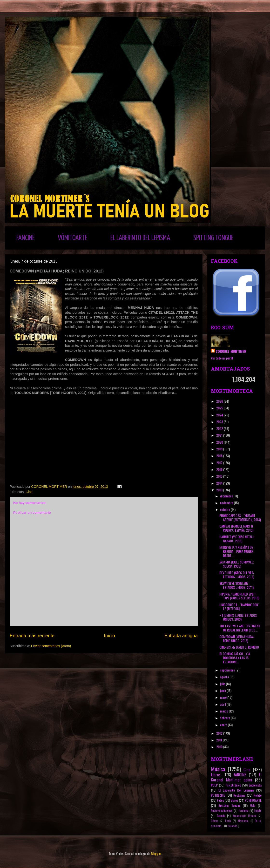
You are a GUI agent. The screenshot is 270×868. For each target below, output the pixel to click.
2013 (220, 490)
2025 (220, 408)
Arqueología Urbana (245, 816)
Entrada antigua (181, 636)
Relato (258, 795)
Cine (29, 492)
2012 (220, 733)
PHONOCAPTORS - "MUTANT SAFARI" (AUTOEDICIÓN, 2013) (240, 517)
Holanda (232, 826)
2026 (220, 401)
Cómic (215, 821)
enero (224, 725)
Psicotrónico (233, 785)
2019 (220, 449)
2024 (220, 415)
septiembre (228, 670)
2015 (220, 476)
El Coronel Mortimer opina (236, 777)
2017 (220, 463)
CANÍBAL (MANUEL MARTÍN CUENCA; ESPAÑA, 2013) (236, 528)
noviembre (227, 503)
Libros (216, 775)
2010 (220, 747)
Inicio (109, 636)
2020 (220, 442)
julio (223, 684)
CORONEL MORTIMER (231, 351)
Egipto (258, 810)
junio (223, 690)
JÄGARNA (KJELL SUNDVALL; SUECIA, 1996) (237, 564)
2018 (220, 456)
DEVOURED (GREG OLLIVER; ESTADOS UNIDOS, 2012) (237, 575)
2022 (220, 428)
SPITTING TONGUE (213, 238)
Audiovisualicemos (222, 810)
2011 (219, 740)
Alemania (243, 821)
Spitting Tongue (229, 805)
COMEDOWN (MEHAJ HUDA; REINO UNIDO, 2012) (236, 638)
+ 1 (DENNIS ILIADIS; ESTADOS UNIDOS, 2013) (238, 617)
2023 (220, 422)
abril (223, 704)
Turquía (221, 816)
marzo (224, 711)
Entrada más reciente (32, 636)
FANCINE (26, 238)
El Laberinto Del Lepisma (236, 790)
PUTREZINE (218, 795)
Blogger (156, 853)
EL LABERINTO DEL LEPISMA (140, 238)
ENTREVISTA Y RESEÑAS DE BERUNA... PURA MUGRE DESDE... (236, 551)
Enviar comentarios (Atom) (51, 646)
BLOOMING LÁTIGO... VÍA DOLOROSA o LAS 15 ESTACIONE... (235, 658)
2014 (220, 483)
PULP (214, 785)
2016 (220, 469)
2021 (220, 435)
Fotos (220, 800)
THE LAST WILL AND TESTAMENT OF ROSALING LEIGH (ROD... (240, 628)
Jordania (244, 810)
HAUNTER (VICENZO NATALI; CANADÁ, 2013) (237, 539)
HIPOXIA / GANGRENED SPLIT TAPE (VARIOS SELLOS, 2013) (239, 596)
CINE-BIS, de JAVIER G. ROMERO (239, 647)
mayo (224, 697)
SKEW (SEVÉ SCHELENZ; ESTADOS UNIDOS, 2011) (236, 585)
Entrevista (255, 785)
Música (218, 769)
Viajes (234, 800)
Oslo (253, 805)
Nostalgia (239, 795)
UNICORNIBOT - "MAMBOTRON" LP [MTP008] (239, 607)
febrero (225, 718)
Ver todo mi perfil (222, 358)
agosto (225, 677)
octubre (225, 509)
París (228, 821)
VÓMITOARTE (73, 238)
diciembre (227, 496)
